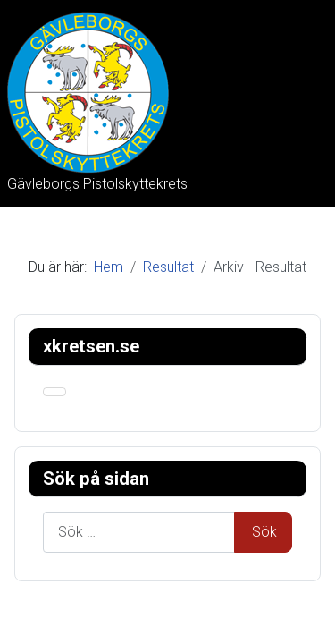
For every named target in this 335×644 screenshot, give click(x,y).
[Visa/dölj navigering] (54, 392)
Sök (264, 532)
